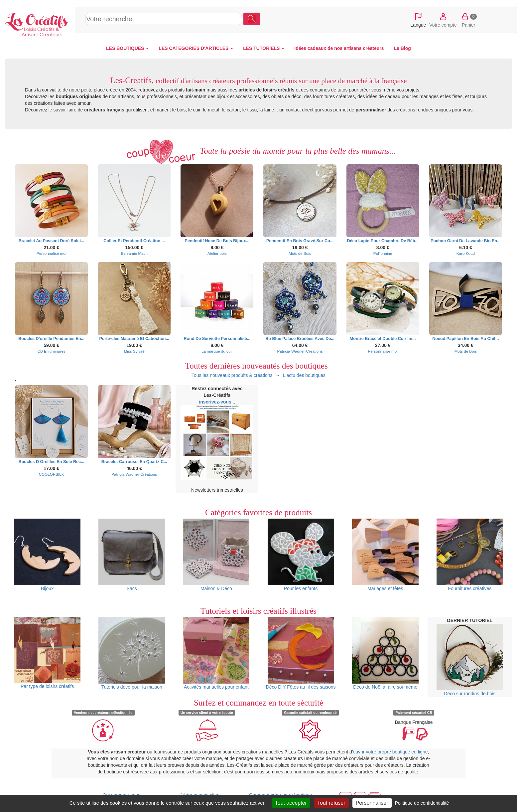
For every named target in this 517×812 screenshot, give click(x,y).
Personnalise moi (51, 253)
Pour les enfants (301, 555)
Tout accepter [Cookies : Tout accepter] (291, 803)
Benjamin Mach (134, 253)
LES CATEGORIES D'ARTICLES (196, 48)
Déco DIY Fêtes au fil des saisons (301, 653)
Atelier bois (217, 253)
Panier (469, 20)
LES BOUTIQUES (127, 48)
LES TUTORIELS (264, 48)
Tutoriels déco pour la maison (132, 653)
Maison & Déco (216, 555)
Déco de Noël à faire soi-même (385, 653)
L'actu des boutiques (304, 375)
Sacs (132, 555)
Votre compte (443, 20)
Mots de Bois (300, 253)
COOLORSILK (52, 474)
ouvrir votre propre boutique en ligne (390, 752)
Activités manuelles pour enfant (216, 653)
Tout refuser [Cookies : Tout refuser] (331, 803)
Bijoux (47, 555)
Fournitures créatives (470, 555)
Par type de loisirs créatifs (47, 653)
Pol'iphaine (383, 253)
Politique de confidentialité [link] (422, 803)
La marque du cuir (217, 351)
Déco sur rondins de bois (470, 660)
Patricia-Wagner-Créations (300, 351)
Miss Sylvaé (134, 351)
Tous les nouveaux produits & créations (232, 375)
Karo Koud (466, 253)
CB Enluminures (51, 351)
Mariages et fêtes (385, 555)
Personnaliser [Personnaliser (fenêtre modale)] (372, 803)
